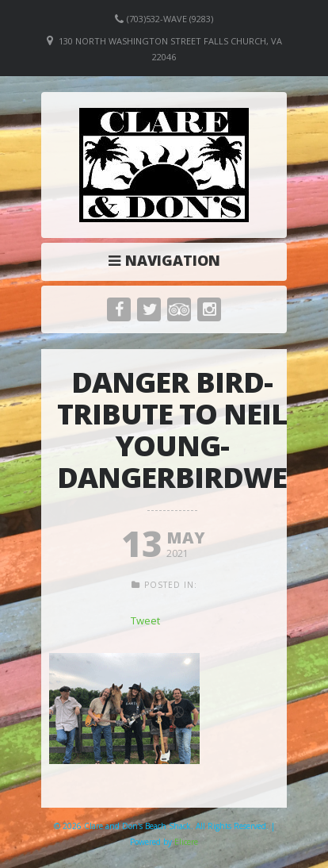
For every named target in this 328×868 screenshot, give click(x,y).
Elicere (186, 842)
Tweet (145, 620)
